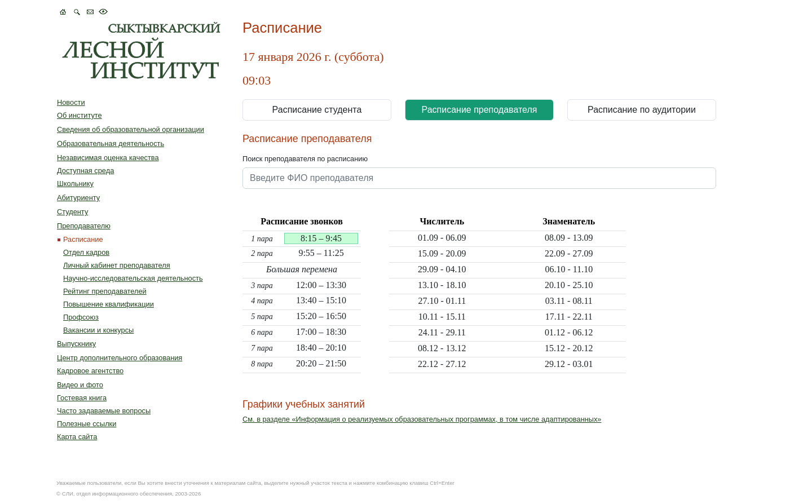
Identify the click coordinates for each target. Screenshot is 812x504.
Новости (71, 102)
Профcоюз (81, 317)
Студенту (72, 212)
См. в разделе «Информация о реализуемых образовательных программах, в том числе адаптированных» (422, 419)
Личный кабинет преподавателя (117, 265)
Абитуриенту (78, 198)
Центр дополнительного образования (120, 358)
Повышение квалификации (109, 304)
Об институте (80, 115)
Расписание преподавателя (480, 110)
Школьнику (75, 184)
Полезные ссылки (87, 424)
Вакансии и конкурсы (98, 330)
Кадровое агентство (90, 371)
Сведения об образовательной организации (131, 129)
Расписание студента (317, 110)
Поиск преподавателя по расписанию (305, 159)
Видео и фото (80, 385)
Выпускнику (76, 344)
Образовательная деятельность (111, 143)
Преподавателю (84, 226)
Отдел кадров (86, 252)
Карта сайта (77, 437)
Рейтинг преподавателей (105, 291)
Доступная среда (85, 171)
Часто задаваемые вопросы (104, 411)
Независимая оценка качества (108, 158)
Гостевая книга (82, 398)
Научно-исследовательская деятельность (133, 278)
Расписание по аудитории (642, 110)
